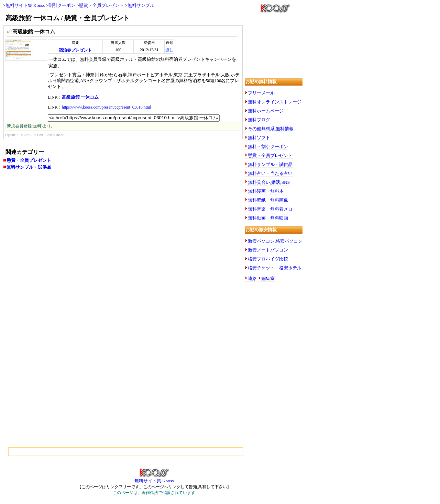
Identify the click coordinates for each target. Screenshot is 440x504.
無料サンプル (141, 5)
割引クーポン (62, 5)
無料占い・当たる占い (270, 173)
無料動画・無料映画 (268, 218)
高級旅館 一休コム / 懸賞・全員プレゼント (68, 18)
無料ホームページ (266, 111)
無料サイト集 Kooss (25, 5)
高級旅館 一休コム (80, 97)
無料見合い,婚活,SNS (269, 182)
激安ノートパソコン (268, 250)
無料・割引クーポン (268, 147)
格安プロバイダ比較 (268, 259)
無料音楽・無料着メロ (270, 209)
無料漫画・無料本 (266, 191)
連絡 (252, 278)
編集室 (268, 278)
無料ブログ (259, 120)
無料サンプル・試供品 (29, 167)
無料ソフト (259, 138)
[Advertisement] (71, 230)
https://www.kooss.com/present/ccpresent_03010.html (107, 107)
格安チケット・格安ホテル (275, 268)
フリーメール (261, 93)
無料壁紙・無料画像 (268, 200)
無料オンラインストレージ (275, 102)
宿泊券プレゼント (75, 50)
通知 (169, 50)
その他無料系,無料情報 (271, 129)
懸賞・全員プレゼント (101, 5)
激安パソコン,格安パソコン (275, 241)
